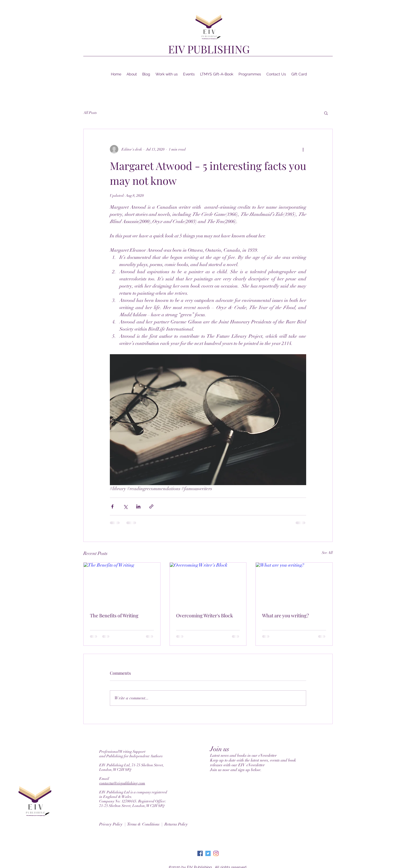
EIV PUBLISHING (209, 49)
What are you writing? (285, 615)
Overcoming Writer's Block (205, 615)
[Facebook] (200, 853)
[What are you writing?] (294, 584)
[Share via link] (151, 506)
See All (327, 553)
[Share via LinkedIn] (138, 506)
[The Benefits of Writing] (122, 584)
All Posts (90, 113)
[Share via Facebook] (112, 506)
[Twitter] (208, 853)
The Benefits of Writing (114, 615)
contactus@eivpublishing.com (122, 783)
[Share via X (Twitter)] (125, 506)
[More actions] (303, 149)
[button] (326, 113)
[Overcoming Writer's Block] (208, 584)
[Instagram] (216, 853)
